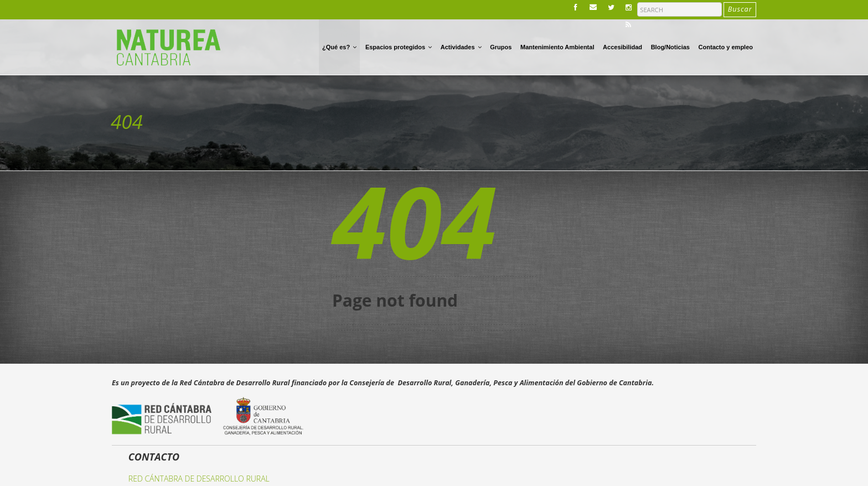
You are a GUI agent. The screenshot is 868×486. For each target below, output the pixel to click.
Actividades (461, 47)
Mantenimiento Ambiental (557, 47)
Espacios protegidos (399, 47)
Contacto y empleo (726, 47)
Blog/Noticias (670, 47)
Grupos (501, 47)
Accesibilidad (622, 47)
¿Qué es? (339, 47)
